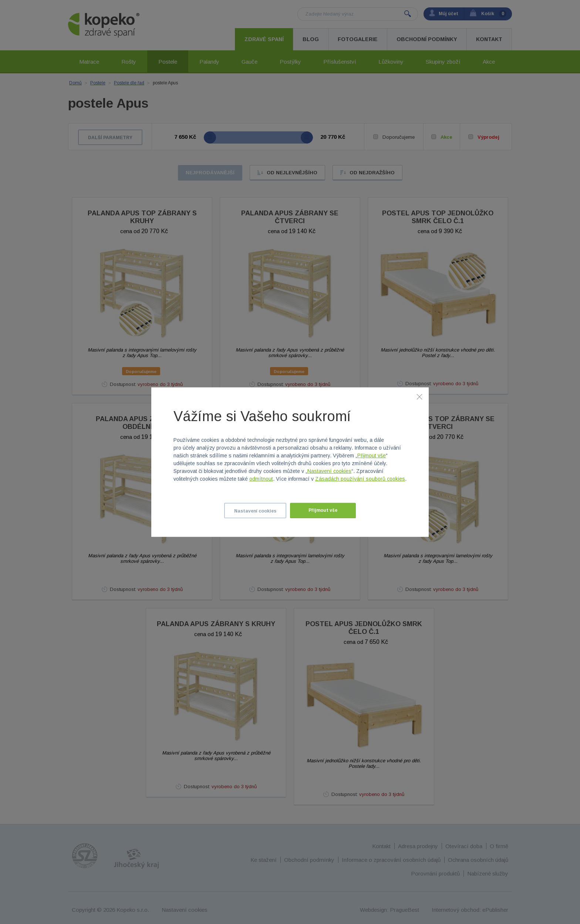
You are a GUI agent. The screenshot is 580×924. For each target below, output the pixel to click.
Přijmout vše (372, 456)
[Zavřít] (419, 396)
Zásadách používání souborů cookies (360, 479)
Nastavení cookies (329, 471)
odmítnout (261, 479)
